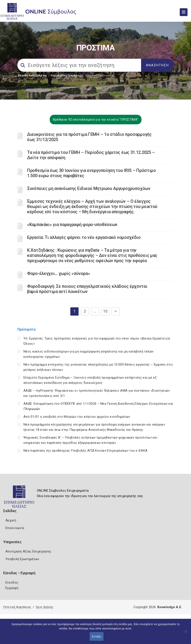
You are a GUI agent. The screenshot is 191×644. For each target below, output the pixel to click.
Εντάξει (97, 637)
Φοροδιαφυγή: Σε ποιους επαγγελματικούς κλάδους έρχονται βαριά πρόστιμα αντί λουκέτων (87, 289)
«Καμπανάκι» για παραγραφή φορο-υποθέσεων (72, 225)
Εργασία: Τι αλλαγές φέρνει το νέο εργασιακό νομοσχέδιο (84, 237)
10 (105, 311)
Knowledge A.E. (170, 607)
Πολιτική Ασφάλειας (17, 607)
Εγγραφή (12, 588)
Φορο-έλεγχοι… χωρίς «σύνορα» (59, 273)
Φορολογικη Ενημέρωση (67, 75)
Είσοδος (12, 582)
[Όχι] (186, 634)
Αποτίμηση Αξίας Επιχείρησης (28, 551)
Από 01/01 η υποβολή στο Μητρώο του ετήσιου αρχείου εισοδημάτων (77, 417)
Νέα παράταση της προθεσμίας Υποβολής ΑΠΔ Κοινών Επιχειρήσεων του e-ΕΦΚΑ (85, 451)
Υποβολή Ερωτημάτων (22, 559)
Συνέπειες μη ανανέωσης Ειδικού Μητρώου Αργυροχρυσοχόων (89, 188)
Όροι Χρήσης (44, 607)
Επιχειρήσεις (95, 75)
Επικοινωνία (15, 528)
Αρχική (11, 520)
